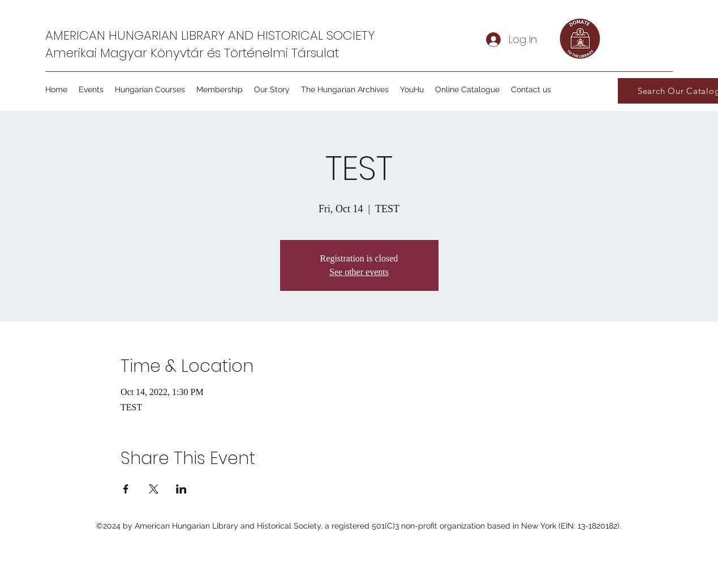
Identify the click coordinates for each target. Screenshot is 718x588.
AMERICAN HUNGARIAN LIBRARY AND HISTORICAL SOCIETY (210, 35)
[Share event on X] (154, 489)
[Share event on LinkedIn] (181, 489)
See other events (359, 272)
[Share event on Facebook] (126, 489)
